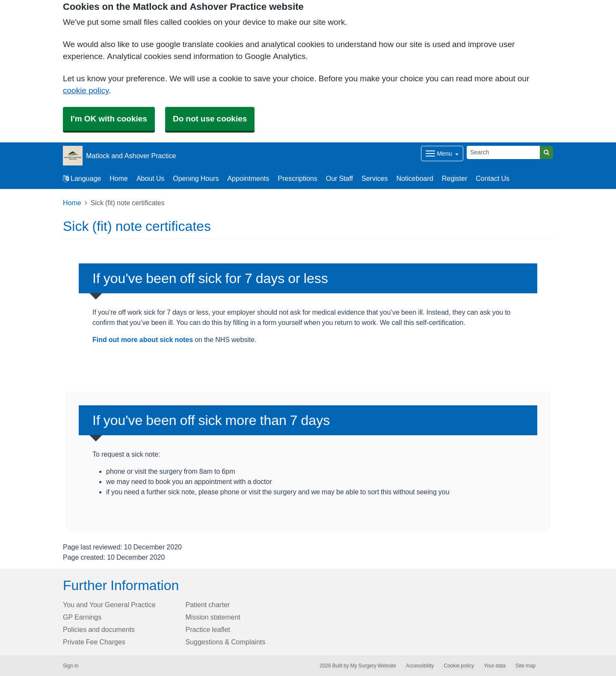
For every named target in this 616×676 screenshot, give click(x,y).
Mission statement (213, 617)
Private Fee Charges (94, 642)
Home (119, 178)
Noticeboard (415, 178)
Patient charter (208, 605)
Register (455, 178)
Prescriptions (297, 178)
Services (375, 178)
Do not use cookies (210, 119)
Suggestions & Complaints (226, 642)
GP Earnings (82, 617)
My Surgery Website (373, 666)
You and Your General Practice (109, 605)
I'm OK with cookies (109, 119)
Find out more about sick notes (143, 339)
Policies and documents (99, 629)
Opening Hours (196, 178)
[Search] (503, 152)
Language (82, 178)
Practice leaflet (208, 629)
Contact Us (493, 178)
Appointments (248, 178)
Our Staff (339, 178)
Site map (526, 666)
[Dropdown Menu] (442, 154)
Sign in (71, 666)
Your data (495, 666)
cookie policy (86, 90)
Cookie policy (459, 666)
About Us (150, 178)
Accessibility (420, 666)
